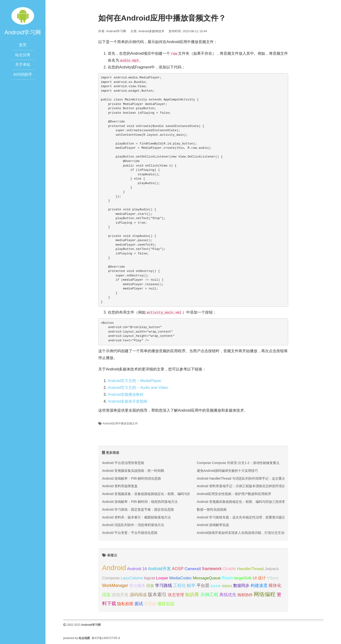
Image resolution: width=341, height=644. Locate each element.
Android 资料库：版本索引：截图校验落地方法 (136, 517)
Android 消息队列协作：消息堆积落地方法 (133, 525)
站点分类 (23, 55)
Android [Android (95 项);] (114, 568)
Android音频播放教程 (126, 394)
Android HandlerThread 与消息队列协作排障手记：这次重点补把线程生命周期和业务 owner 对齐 (268, 478)
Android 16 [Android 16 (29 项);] (137, 569)
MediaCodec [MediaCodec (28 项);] (181, 578)
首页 (23, 45)
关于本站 (23, 65)
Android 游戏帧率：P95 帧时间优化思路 (132, 478)
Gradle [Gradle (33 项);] (229, 569)
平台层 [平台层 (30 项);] (203, 585)
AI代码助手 (23, 74)
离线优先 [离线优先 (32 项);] (228, 595)
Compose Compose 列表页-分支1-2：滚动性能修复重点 (238, 463)
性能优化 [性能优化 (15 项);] (227, 586)
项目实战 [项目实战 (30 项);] (166, 604)
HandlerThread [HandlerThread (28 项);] (250, 569)
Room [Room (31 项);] (227, 578)
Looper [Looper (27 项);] (162, 578)
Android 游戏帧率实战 (213, 525)
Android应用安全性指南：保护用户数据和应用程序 (234, 494)
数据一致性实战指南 (212, 509)
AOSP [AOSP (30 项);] (178, 569)
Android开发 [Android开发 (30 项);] (159, 569)
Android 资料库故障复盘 (120, 486)
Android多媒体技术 (151, 31)
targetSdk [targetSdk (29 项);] (243, 578)
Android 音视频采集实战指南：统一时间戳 (133, 471)
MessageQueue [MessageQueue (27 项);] (207, 578)
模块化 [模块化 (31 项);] (275, 585)
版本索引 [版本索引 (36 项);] (157, 594)
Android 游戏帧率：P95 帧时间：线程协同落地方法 (140, 502)
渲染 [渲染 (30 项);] (106, 595)
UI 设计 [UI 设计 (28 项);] (260, 578)
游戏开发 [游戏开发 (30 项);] (120, 595)
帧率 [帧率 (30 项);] (191, 585)
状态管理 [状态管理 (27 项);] (176, 595)
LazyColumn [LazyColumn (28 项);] (132, 578)
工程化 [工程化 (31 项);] (179, 585)
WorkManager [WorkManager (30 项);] (115, 585)
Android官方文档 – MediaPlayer (135, 381)
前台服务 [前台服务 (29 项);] (137, 585)
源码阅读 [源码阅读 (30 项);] (138, 595)
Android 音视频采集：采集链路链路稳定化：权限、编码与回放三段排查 (155, 494)
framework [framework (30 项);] (212, 569)
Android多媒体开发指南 (128, 401)
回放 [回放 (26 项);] (150, 585)
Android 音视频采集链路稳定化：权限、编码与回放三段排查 (241, 502)
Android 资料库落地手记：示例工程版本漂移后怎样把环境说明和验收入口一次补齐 (258, 486)
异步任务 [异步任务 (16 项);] (215, 586)
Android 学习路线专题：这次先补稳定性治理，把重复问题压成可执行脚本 (251, 517)
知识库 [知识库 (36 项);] (192, 594)
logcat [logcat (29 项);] (149, 578)
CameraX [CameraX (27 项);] (193, 569)
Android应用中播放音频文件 (120, 423)
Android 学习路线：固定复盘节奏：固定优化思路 (138, 509)
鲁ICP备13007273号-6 (106, 638)
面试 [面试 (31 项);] (139, 604)
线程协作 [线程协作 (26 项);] (245, 595)
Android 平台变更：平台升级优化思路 (130, 533)
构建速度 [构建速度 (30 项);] (259, 585)
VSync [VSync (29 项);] (273, 578)
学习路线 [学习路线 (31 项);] (164, 585)
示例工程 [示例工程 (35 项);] (209, 595)
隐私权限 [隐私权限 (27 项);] (125, 604)
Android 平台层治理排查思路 (123, 463)
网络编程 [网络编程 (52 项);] (265, 594)
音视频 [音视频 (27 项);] (150, 604)
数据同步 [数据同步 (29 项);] (241, 585)
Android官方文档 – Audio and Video (138, 388)
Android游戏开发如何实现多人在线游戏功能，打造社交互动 (241, 533)
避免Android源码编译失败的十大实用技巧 (227, 471)
